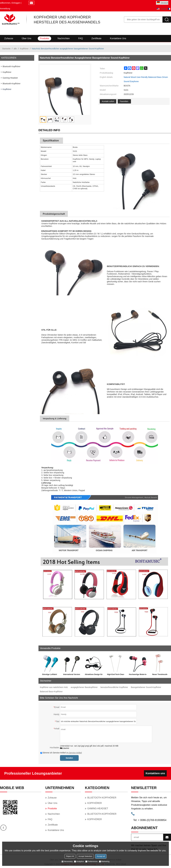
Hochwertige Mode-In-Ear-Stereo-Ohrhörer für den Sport (138, 675)
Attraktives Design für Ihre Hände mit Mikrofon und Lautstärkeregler (94, 675)
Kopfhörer (24, 49)
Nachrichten (64, 38)
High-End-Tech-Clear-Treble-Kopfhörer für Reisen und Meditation (116, 675)
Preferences (91, 861)
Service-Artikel (75, 753)
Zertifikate (96, 38)
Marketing (104, 861)
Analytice (79, 861)
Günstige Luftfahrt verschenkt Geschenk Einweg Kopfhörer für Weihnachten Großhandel (49, 675)
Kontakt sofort (108, 101)
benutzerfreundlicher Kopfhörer (114, 687)
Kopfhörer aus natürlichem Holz (54, 687)
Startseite (6, 49)
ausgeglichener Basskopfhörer (84, 687)
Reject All (70, 856)
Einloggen (16, 3)
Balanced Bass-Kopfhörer (51, 692)
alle (15, 49)
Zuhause (9, 38)
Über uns (27, 38)
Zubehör (65, 748)
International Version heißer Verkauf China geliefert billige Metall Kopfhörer (72, 675)
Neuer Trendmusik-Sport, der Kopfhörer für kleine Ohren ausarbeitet (160, 675)
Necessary (67, 861)
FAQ (81, 38)
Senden (69, 758)
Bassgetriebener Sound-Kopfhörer (146, 687)
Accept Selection (85, 856)
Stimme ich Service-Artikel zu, (61, 753)
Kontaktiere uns (118, 38)
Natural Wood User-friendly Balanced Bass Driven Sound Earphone (146, 79)
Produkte (44, 38)
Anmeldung (5, 9)
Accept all (101, 856)
